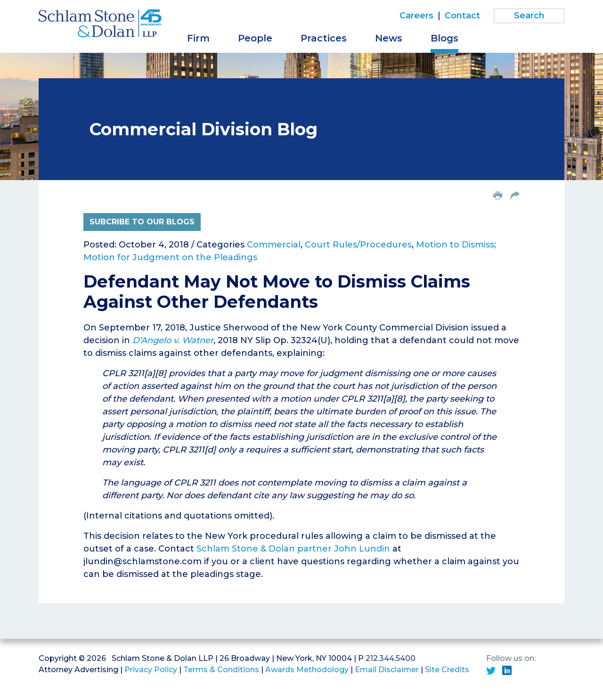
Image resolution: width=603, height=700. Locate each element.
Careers (416, 16)
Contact (462, 16)
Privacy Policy (151, 670)
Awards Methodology (307, 670)
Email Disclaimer (387, 670)
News (389, 38)
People (255, 38)
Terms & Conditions (221, 670)
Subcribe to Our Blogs (142, 222)
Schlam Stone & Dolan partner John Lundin (293, 549)
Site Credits (447, 670)
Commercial (274, 245)
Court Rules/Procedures (358, 245)
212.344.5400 (391, 658)
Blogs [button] (444, 38)
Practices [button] (324, 38)
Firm (198, 38)
